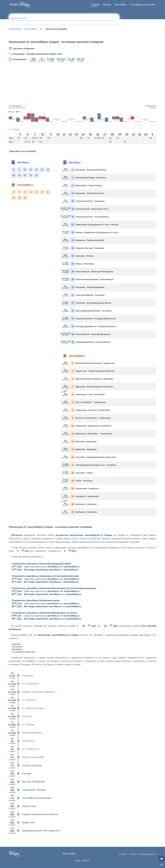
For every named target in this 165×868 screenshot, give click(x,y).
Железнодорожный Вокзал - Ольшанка (87, 311)
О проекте (123, 854)
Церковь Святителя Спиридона (32, 692)
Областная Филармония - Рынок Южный (88, 279)
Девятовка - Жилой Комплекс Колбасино (88, 387)
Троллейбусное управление (30, 798)
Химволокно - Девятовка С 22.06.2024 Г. (87, 426)
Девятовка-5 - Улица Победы (82, 185)
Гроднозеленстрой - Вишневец (83, 248)
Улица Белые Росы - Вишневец (83, 201)
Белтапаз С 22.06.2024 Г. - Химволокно (87, 418)
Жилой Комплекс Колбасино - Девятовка (88, 379)
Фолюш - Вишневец (78, 264)
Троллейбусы (22, 185)
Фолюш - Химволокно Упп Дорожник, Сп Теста (90, 232)
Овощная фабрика (25, 733)
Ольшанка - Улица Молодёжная (83, 287)
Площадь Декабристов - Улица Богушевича (89, 326)
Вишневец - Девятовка (79, 441)
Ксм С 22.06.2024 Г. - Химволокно (84, 402)
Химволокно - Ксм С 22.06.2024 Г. (84, 394)
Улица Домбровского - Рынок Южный (86, 342)
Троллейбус (120, 5)
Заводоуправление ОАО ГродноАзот (35, 831)
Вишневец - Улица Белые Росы (83, 193)
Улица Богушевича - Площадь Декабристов (89, 319)
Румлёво (20, 774)
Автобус (107, 5)
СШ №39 (20, 716)
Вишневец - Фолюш (78, 256)
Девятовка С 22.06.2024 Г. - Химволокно (87, 434)
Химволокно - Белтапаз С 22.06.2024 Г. (87, 410)
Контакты (133, 854)
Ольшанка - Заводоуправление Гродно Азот (38, 54)
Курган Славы (23, 806)
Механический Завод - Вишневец (84, 178)
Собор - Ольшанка (78, 481)
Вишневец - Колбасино (80, 504)
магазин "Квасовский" (27, 757)
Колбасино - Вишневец (80, 512)
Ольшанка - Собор (78, 473)
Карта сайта (69, 854)
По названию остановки (142, 5)
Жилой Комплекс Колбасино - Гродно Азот (89, 363)
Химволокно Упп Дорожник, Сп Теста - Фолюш (90, 225)
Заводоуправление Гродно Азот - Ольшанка (89, 465)
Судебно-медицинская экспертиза (33, 814)
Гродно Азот (22, 823)
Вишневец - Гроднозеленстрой (83, 240)
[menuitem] (95, 5)
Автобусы (20, 162)
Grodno (14, 5)
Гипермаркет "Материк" (28, 790)
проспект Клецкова (24, 49)
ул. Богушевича (24, 684)
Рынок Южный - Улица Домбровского (86, 334)
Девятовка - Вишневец (79, 449)
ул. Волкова (22, 725)
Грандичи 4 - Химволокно (81, 496)
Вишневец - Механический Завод (84, 170)
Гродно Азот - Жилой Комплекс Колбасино (89, 371)
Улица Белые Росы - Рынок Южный (85, 217)
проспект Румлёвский (27, 782)
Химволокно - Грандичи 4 (81, 488)
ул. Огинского (23, 700)
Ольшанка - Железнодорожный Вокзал (87, 303)
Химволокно (22, 741)
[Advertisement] (82, 84)
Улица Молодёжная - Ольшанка (83, 295)
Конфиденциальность (147, 854)
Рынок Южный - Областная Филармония (88, 272)
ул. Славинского (24, 749)
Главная (95, 5)
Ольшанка (21, 676)
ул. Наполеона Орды (26, 708)
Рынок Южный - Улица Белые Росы (85, 209)
